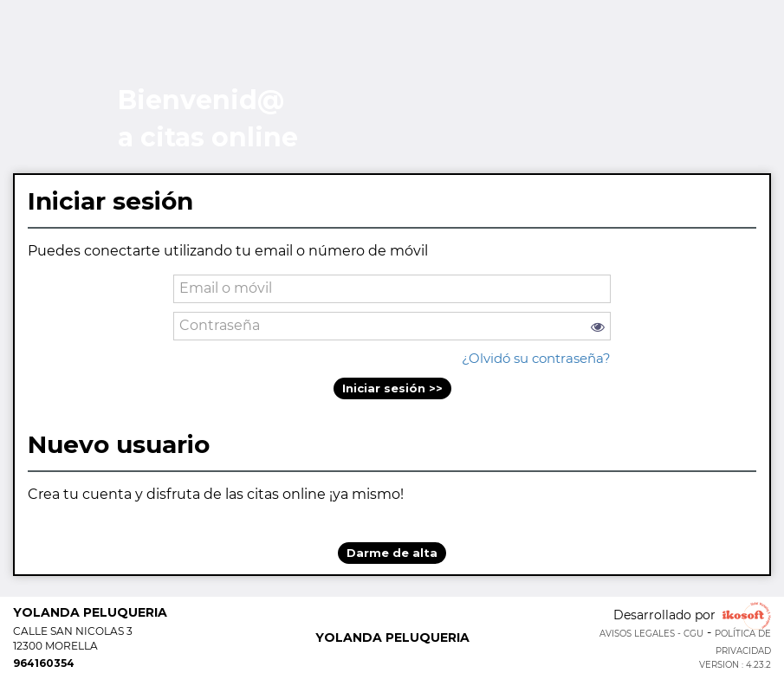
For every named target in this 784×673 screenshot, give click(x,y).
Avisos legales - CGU (651, 634)
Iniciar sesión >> (392, 388)
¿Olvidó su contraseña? (536, 358)
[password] (392, 326)
